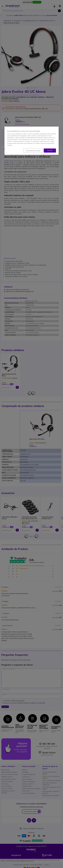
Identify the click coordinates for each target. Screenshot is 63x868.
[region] (32, 141)
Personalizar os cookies (33, 150)
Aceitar (50, 150)
